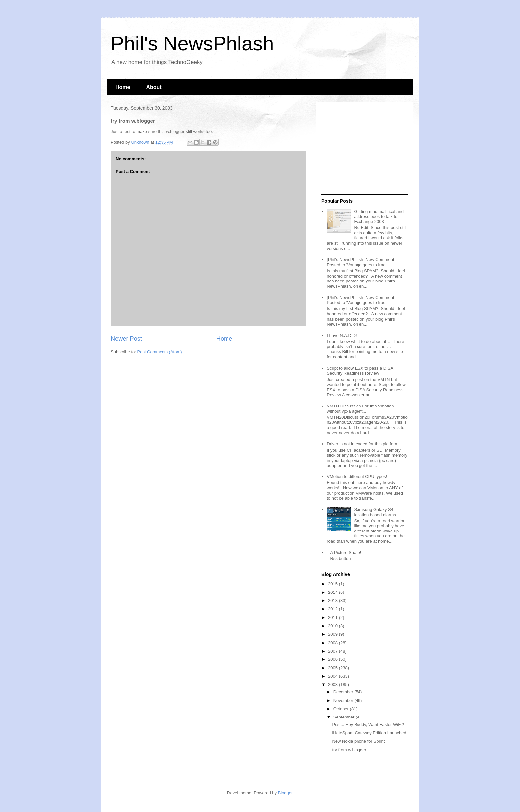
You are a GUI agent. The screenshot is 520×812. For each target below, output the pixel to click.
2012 (333, 609)
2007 (333, 651)
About (154, 87)
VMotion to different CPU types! (357, 477)
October (342, 709)
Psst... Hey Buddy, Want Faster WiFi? (368, 725)
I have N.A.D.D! (342, 335)
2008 (333, 643)
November (344, 700)
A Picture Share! (346, 553)
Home (123, 87)
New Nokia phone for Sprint (358, 741)
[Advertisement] (363, 149)
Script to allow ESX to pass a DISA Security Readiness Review (360, 371)
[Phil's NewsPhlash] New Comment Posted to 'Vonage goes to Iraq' (360, 262)
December (344, 692)
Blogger (285, 793)
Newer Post (126, 339)
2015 (333, 584)
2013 (333, 601)
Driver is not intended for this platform (362, 444)
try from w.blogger (349, 750)
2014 (333, 592)
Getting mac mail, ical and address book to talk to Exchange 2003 (379, 217)
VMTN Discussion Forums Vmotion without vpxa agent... (360, 409)
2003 (333, 685)
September (344, 717)
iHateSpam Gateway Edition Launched (369, 733)
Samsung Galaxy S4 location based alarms (375, 512)
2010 (333, 626)
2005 (333, 668)
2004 (333, 676)
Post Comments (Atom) (160, 352)
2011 (333, 618)
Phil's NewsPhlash (192, 44)
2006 (333, 659)
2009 (333, 634)
